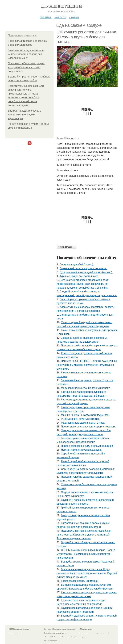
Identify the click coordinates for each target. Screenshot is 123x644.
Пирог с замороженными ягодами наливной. (87, 446)
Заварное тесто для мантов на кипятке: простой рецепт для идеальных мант (26, 54)
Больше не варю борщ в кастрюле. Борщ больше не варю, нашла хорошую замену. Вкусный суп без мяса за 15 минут (87, 573)
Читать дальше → (66, 247)
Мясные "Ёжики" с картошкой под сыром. (85, 415)
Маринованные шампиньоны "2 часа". (84, 423)
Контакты (48, 629)
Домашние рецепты (62, 6)
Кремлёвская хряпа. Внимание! (80, 581)
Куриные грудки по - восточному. (79, 276)
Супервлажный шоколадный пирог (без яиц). (86, 272)
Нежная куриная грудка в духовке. (81, 450)
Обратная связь (86, 629)
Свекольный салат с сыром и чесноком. (83, 268)
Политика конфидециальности (56, 633)
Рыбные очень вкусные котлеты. (80, 419)
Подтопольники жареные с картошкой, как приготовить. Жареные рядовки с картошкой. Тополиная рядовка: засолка (84, 535)
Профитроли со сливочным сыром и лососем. (88, 427)
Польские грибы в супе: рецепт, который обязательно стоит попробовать (27, 67)
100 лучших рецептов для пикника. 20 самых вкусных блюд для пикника (87, 37)
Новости (60, 17)
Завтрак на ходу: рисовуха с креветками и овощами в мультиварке (25, 115)
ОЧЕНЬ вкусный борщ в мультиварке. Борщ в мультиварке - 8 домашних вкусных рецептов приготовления (86, 554)
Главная (46, 17)
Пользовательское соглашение (64, 629)
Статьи (74, 17)
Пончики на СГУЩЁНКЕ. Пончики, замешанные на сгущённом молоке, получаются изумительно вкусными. (87, 365)
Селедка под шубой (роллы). (77, 265)
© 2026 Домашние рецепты (19, 629)
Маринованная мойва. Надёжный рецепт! (86, 388)
